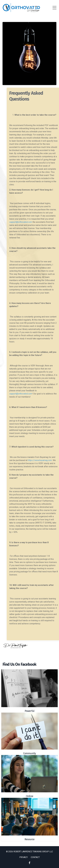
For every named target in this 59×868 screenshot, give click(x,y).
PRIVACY (24, 857)
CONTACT (35, 857)
